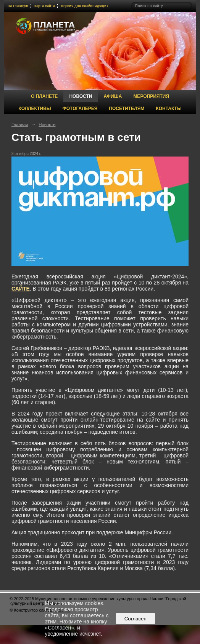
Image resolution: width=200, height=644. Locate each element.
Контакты (169, 109)
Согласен (135, 619)
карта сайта (45, 6)
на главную (18, 6)
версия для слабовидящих (85, 6)
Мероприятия (151, 96)
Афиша (113, 96)
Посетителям (127, 109)
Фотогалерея (80, 109)
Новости (81, 96)
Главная (20, 125)
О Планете (44, 96)
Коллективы (35, 109)
